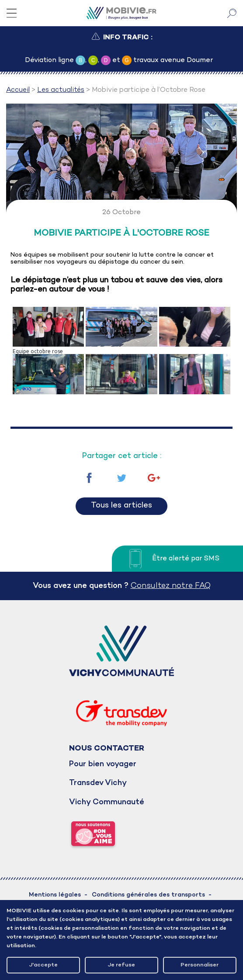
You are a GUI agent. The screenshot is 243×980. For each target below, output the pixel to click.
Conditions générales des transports (148, 895)
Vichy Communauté (107, 802)
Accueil (18, 90)
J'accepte (43, 965)
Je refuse (121, 965)
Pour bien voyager (103, 764)
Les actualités (61, 90)
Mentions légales (55, 895)
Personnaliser (200, 965)
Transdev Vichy (98, 783)
